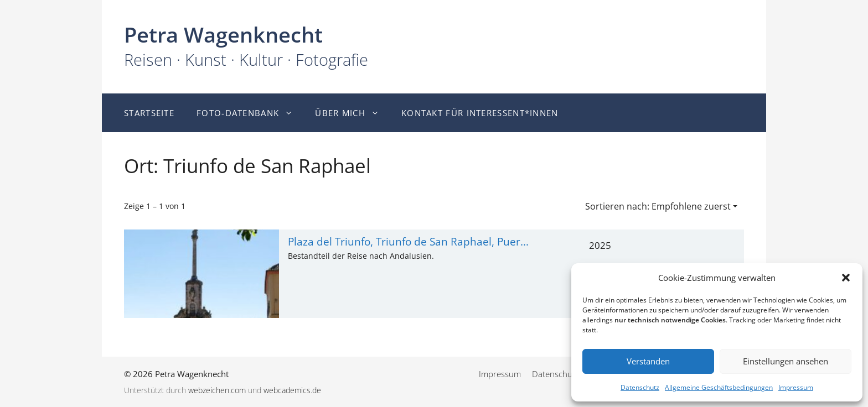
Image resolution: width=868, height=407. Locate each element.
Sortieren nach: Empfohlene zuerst (658, 206)
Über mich (353, 113)
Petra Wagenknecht (223, 34)
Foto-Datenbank (250, 113)
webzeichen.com (217, 390)
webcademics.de (292, 390)
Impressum (796, 387)
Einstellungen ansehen (786, 361)
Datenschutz (640, 387)
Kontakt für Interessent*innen (480, 113)
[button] (846, 278)
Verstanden (648, 361)
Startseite (149, 113)
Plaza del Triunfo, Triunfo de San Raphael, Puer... (408, 241)
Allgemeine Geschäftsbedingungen (719, 387)
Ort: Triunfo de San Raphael (247, 166)
